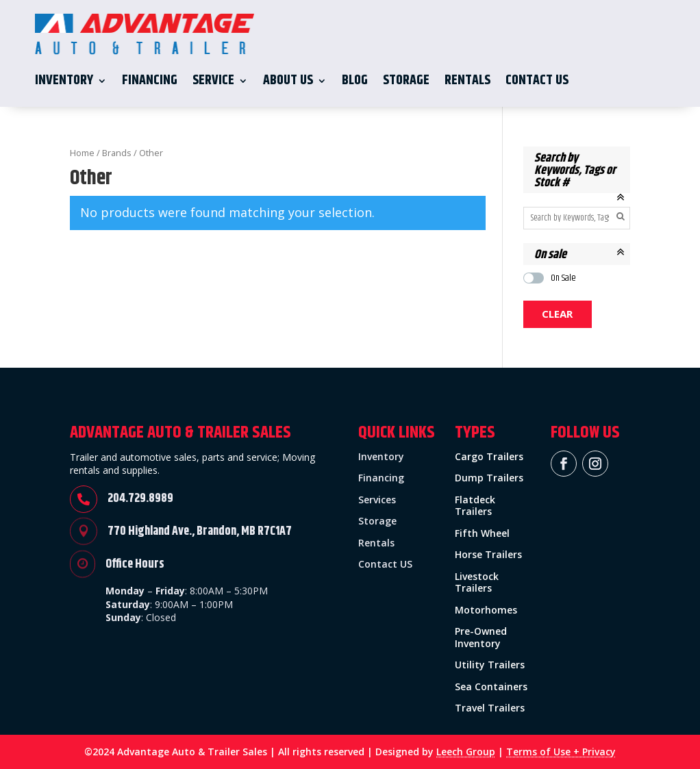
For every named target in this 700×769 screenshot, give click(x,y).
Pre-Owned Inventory (481, 637)
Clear (557, 314)
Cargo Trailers (489, 456)
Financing (150, 80)
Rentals (467, 80)
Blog (355, 80)
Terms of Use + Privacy (561, 752)
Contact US (385, 564)
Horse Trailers (488, 554)
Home (82, 153)
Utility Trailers (490, 665)
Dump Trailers (489, 478)
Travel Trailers (490, 708)
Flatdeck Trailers (475, 506)
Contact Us (537, 80)
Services (377, 500)
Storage (406, 80)
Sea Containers (491, 686)
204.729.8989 (140, 499)
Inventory (64, 80)
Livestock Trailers (477, 582)
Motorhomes (486, 610)
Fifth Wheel (482, 533)
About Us (288, 80)
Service (213, 80)
